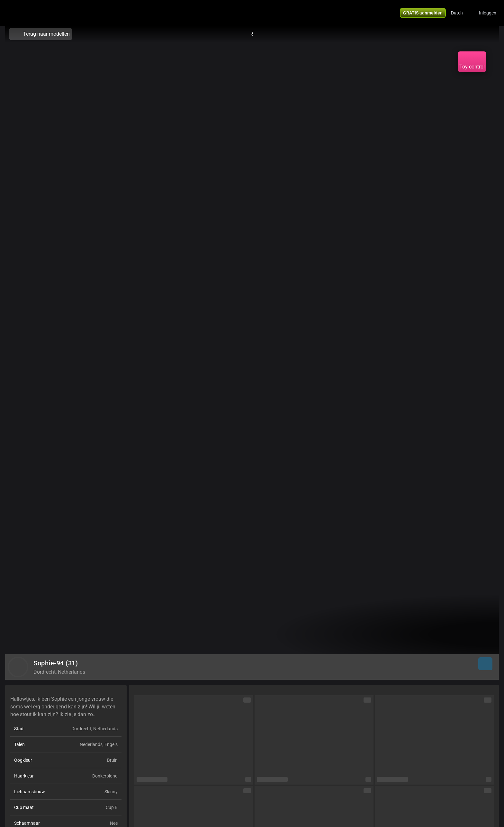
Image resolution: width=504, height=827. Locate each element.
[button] (461, 13)
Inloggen (488, 13)
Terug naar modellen (41, 34)
